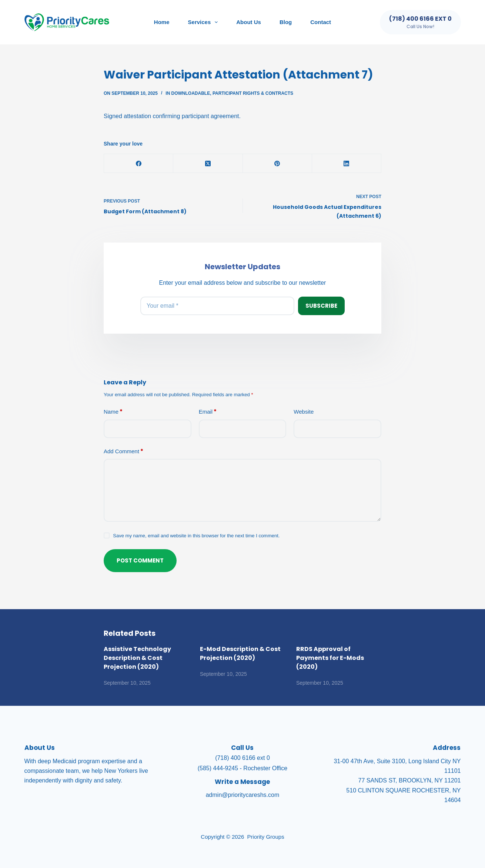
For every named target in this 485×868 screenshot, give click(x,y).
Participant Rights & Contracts (253, 93)
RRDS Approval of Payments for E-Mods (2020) (330, 658)
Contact (321, 22)
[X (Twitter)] (208, 163)
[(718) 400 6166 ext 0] (420, 22)
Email (208, 412)
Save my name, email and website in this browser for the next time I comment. (196, 536)
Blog (286, 22)
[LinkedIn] (347, 163)
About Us (249, 22)
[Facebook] (139, 163)
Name (113, 412)
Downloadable (191, 93)
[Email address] (217, 306)
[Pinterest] (277, 163)
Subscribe (321, 306)
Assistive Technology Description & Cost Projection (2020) (137, 658)
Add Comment (123, 452)
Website (304, 412)
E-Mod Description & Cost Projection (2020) (240, 653)
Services (205, 22)
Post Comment (140, 560)
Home (162, 22)
